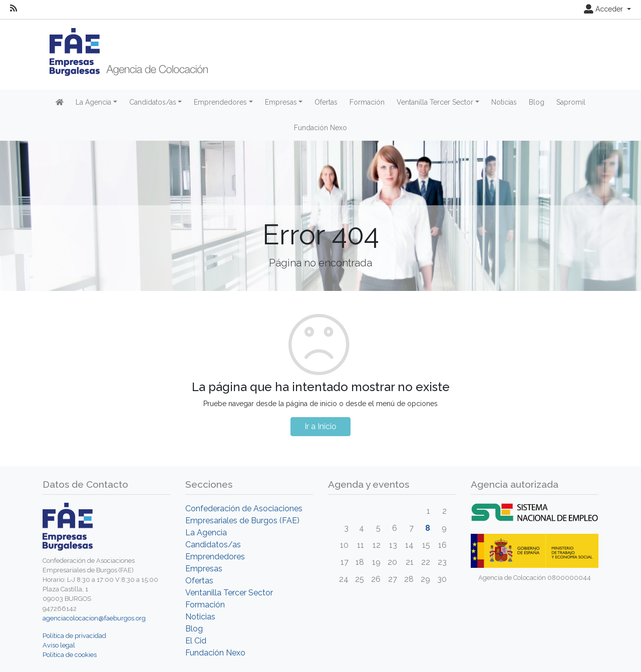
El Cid (196, 641)
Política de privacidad (74, 636)
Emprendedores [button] (220, 102)
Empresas (204, 569)
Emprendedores (215, 557)
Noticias (504, 102)
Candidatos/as (213, 545)
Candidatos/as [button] (153, 102)
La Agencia (206, 533)
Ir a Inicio (320, 426)
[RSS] (14, 9)
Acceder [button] (604, 9)
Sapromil (571, 102)
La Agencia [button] (93, 102)
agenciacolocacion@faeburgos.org (94, 618)
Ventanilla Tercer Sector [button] (435, 102)
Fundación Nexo (320, 128)
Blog (537, 102)
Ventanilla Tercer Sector (229, 593)
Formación (367, 102)
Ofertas (326, 102)
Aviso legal (59, 645)
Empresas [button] (281, 102)
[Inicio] (125, 51)
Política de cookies (70, 655)
